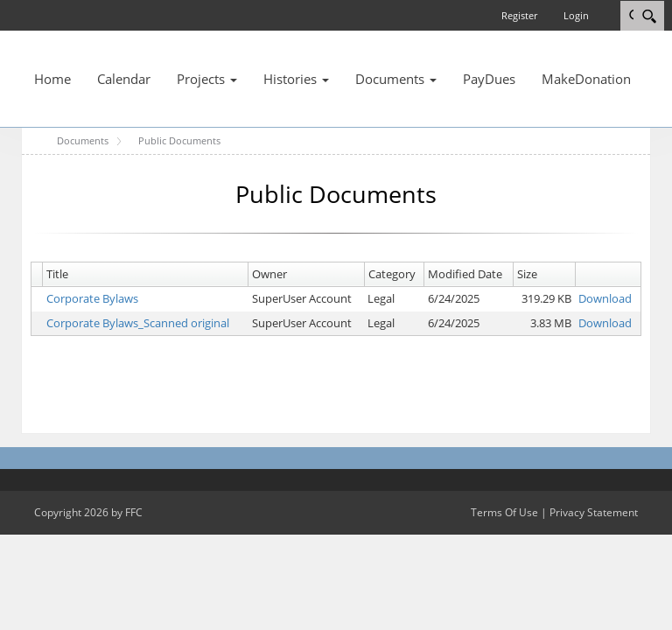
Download (605, 298)
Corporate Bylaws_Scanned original (138, 323)
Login (576, 15)
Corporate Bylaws (92, 298)
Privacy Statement (594, 512)
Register (519, 15)
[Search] (649, 16)
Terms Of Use (504, 512)
